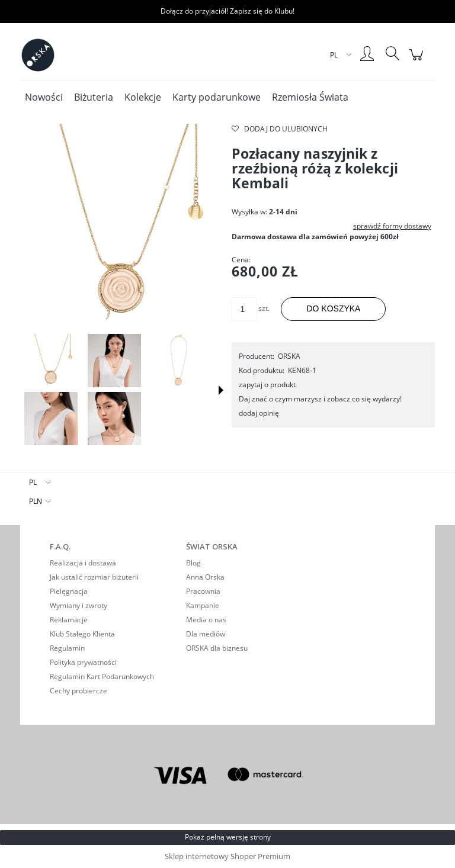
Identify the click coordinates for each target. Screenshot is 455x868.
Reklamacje (69, 620)
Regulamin (67, 648)
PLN (36, 501)
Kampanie (203, 605)
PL (33, 482)
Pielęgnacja (69, 591)
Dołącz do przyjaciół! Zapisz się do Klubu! (227, 11)
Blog (193, 563)
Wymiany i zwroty (78, 605)
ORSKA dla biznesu (217, 648)
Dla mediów (206, 634)
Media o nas (206, 620)
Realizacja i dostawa (83, 563)
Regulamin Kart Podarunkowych (102, 676)
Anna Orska (205, 577)
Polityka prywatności (83, 662)
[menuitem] (44, 97)
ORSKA (289, 356)
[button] (221, 390)
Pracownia (203, 591)
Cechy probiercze (78, 691)
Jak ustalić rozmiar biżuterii (94, 577)
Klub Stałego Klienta (82, 634)
